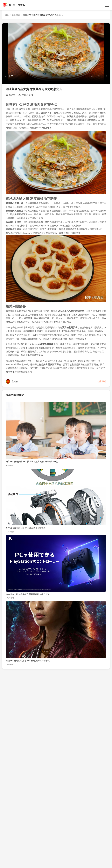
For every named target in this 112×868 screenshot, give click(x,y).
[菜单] (107, 5)
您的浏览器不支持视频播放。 (56, 53)
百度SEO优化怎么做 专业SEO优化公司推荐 (26, 528)
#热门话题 (102, 381)
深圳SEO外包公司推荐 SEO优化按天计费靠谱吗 (28, 661)
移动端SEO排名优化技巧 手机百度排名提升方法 (28, 594)
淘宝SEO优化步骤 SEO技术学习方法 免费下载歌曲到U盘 (32, 462)
